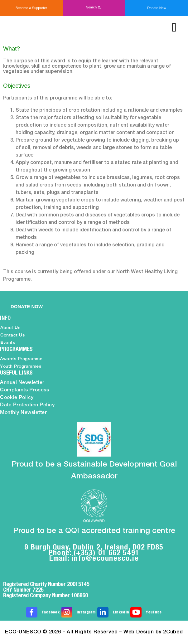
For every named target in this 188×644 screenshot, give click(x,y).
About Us (10, 327)
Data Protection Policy (27, 405)
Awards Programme (21, 359)
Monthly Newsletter (23, 412)
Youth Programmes (21, 366)
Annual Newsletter (22, 382)
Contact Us (12, 335)
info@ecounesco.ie (105, 558)
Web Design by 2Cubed (153, 632)
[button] (94, 8)
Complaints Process (24, 390)
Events (8, 342)
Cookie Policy (17, 397)
